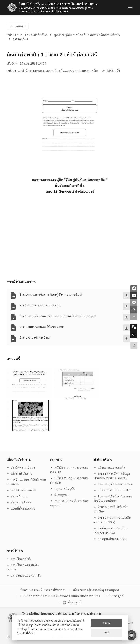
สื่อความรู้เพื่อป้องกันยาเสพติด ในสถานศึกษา (113, 499)
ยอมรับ (107, 623)
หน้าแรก (13, 35)
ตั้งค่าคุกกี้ (72, 603)
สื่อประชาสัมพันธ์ (36, 35)
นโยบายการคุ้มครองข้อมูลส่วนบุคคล (96, 590)
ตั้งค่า (31, 633)
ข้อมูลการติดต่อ (19, 503)
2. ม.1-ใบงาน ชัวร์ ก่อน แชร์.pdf (40, 305)
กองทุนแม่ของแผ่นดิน (110, 539)
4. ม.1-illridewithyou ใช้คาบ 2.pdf (42, 327)
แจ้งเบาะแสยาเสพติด (110, 468)
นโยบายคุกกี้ (116, 596)
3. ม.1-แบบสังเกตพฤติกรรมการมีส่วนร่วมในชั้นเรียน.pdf (58, 316)
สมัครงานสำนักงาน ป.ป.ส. (112, 490)
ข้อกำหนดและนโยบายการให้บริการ (43, 590)
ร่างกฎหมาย (60, 495)
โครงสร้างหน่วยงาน (22, 490)
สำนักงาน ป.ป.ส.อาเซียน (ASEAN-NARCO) (111, 531)
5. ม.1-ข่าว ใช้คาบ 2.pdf (35, 338)
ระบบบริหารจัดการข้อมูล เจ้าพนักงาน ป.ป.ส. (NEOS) (112, 476)
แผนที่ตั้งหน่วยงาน (21, 509)
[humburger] (130, 7)
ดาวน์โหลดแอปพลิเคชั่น (24, 576)
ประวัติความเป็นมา (21, 468)
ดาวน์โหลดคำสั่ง (19, 559)
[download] (127, 296)
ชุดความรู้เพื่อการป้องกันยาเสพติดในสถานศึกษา (87, 35)
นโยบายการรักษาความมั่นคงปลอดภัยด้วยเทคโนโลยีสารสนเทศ (60, 596)
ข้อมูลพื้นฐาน (17, 497)
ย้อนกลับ (17, 26)
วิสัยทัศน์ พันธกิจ (20, 474)
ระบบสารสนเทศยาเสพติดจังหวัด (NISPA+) (112, 520)
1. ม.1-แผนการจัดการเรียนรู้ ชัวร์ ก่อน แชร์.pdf (51, 295)
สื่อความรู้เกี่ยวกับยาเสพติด (113, 484)
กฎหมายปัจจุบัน (63, 489)
